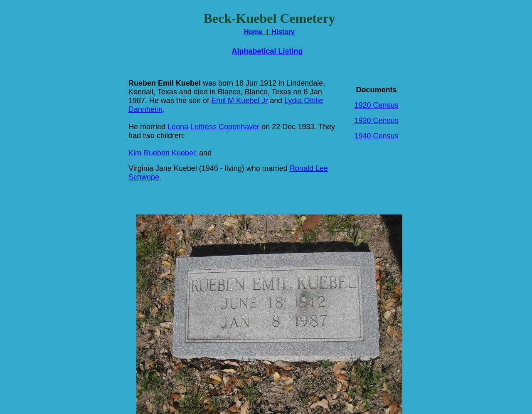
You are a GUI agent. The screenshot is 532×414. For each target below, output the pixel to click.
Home (255, 32)
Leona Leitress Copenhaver (213, 127)
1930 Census (376, 121)
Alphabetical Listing (267, 51)
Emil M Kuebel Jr (239, 101)
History (281, 32)
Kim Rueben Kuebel (162, 153)
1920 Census (376, 105)
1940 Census (376, 136)
